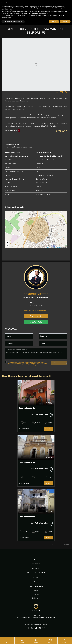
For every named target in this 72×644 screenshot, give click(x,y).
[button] (70, 3)
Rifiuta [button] (54, 22)
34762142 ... (36, 316)
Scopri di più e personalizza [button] (13, 22)
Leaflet (48, 247)
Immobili (36, 568)
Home (36, 559)
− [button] (7, 246)
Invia (54, 363)
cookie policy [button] (8, 10)
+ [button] (7, 243)
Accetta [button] (65, 22)
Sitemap (36, 590)
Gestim (45, 624)
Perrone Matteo (36, 294)
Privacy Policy (36, 594)
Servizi (36, 577)
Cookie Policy (36, 598)
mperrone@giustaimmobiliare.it (36, 310)
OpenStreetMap (58, 247)
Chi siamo (36, 564)
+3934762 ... (36, 322)
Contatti (36, 582)
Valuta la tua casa (36, 573)
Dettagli (48, 429)
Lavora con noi (36, 586)
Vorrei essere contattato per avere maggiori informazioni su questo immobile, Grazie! (36, 354)
